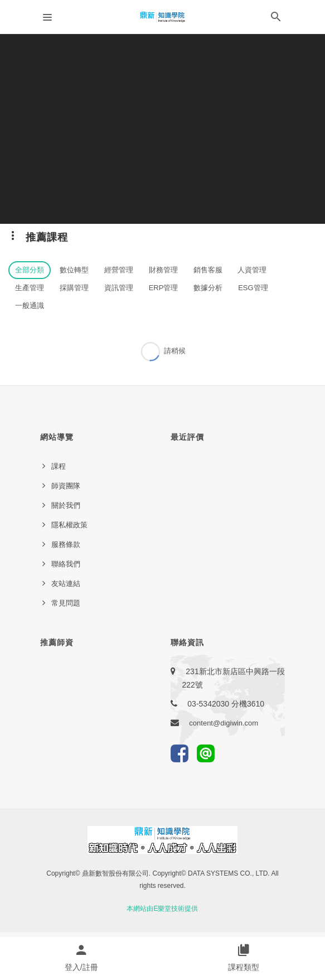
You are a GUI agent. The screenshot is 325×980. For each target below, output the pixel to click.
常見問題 (66, 603)
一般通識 (30, 306)
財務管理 (163, 270)
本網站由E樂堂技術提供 (162, 909)
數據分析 (208, 288)
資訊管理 (119, 288)
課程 (59, 466)
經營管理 (119, 270)
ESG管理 (253, 288)
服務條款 (66, 544)
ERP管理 (164, 288)
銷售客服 (208, 270)
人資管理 (252, 270)
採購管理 (74, 288)
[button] (276, 19)
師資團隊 (66, 486)
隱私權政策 (69, 525)
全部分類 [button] (30, 270)
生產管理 (30, 288)
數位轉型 (74, 270)
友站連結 (66, 583)
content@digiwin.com (224, 723)
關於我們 (66, 505)
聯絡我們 (66, 564)
